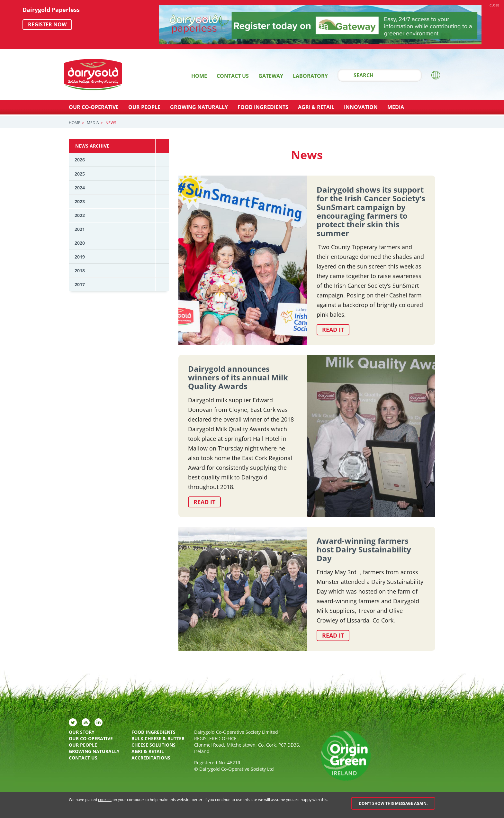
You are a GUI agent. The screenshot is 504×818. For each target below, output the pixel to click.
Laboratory (310, 76)
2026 (80, 160)
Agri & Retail (316, 107)
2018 (80, 271)
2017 (80, 284)
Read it (333, 330)
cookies (105, 800)
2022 (80, 215)
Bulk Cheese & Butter (158, 739)
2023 (80, 201)
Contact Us (233, 76)
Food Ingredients (263, 107)
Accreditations (151, 758)
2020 (80, 243)
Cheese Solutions (153, 745)
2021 (80, 229)
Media (396, 107)
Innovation (361, 107)
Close (494, 5)
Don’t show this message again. (393, 803)
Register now (47, 24)
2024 (80, 188)
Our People (144, 107)
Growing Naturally (199, 107)
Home (199, 76)
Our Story (82, 732)
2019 (80, 257)
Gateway (271, 76)
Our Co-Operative (94, 107)
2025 (80, 174)
